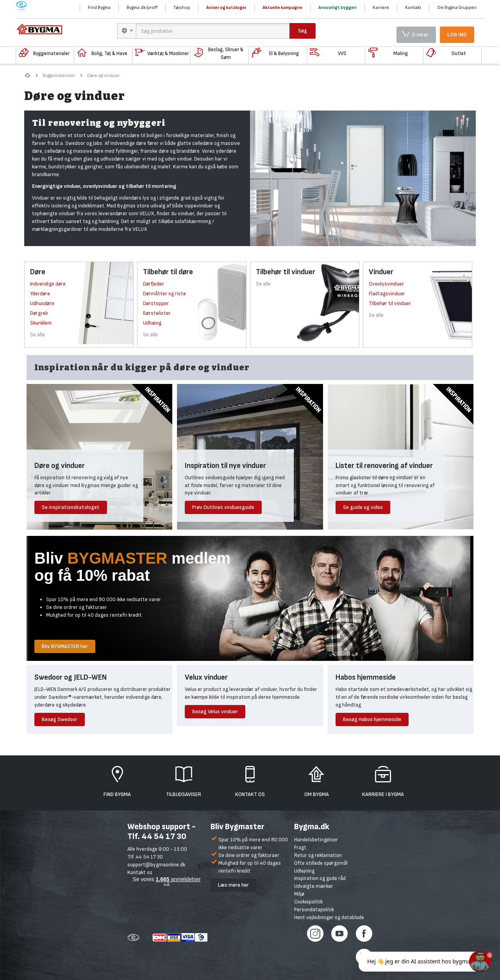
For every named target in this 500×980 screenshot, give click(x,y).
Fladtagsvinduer (387, 294)
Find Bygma (99, 8)
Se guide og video (363, 507)
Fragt (300, 847)
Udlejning (304, 871)
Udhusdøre (42, 303)
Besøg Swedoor (60, 719)
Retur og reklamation (318, 855)
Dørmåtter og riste (164, 294)
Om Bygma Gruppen (457, 8)
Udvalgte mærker (314, 886)
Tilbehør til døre (168, 272)
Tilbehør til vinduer (286, 272)
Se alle (37, 335)
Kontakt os (140, 872)
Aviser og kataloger (226, 8)
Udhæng (152, 323)
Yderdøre (40, 294)
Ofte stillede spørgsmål (321, 863)
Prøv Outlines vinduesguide (223, 507)
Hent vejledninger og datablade (329, 917)
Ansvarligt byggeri (337, 8)
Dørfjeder (154, 284)
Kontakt (413, 8)
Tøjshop (182, 8)
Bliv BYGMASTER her (65, 646)
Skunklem (41, 323)
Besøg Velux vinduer (215, 711)
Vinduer (381, 272)
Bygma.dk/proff (142, 8)
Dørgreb (39, 313)
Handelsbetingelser (316, 840)
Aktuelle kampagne (282, 8)
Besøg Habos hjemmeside (372, 719)
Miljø (299, 894)
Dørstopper (156, 303)
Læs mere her (233, 885)
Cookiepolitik (308, 902)
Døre (38, 272)
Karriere (381, 8)
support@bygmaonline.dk (156, 865)
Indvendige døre (48, 284)
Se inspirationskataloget (71, 507)
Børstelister (157, 313)
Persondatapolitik (314, 909)
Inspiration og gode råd (320, 878)
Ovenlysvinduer (386, 284)
